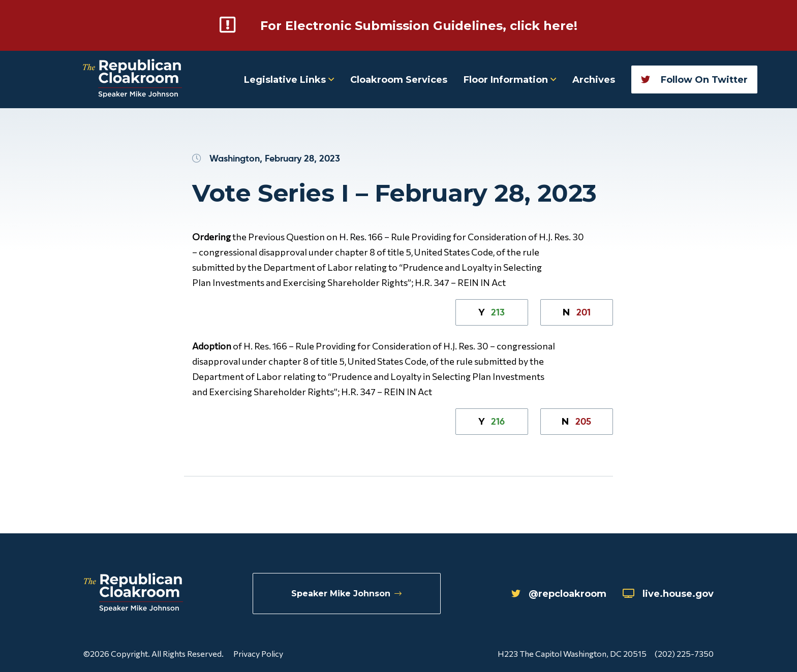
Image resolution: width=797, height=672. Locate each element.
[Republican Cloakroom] (132, 79)
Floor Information (510, 80)
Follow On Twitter (694, 80)
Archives (594, 80)
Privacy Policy (258, 653)
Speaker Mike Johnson (346, 594)
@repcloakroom (559, 594)
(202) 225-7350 (684, 653)
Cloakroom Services (399, 80)
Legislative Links (289, 80)
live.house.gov (668, 594)
